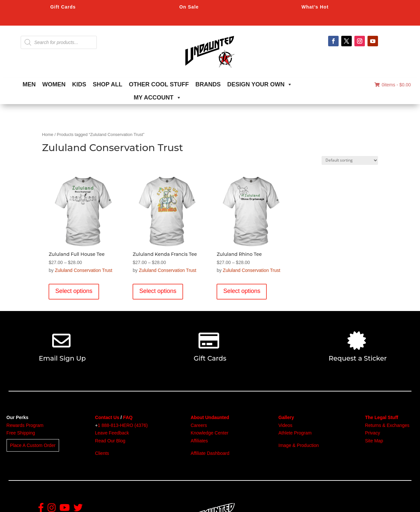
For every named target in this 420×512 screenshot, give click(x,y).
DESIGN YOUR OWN (260, 84)
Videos (286, 425)
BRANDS (208, 84)
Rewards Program (25, 425)
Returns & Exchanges (387, 425)
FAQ (128, 417)
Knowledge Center (210, 433)
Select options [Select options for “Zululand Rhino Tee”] (242, 291)
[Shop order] (350, 160)
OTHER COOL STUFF (159, 84)
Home (48, 134)
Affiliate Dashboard (210, 453)
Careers (199, 425)
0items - (393, 85)
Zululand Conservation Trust (84, 270)
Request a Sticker (358, 358)
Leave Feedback (112, 433)
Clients (102, 453)
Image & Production (299, 445)
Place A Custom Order (33, 445)
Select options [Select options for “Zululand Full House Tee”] (74, 291)
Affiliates (199, 441)
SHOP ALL (108, 84)
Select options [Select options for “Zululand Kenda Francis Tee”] (158, 291)
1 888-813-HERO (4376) (123, 425)
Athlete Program (295, 433)
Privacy (372, 433)
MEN (29, 84)
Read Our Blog (110, 441)
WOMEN (54, 84)
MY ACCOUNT (158, 98)
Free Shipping (21, 433)
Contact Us (107, 417)
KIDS (79, 84)
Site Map (374, 441)
